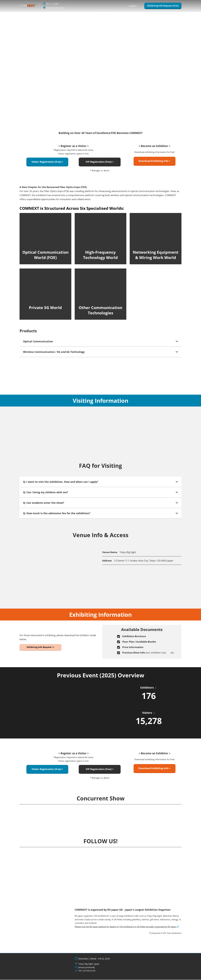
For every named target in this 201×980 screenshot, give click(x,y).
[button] (163, 6)
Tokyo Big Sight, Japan (59, 8)
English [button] (133, 6)
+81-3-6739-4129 (87, 971)
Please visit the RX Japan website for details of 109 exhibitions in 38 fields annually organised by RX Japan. (126, 927)
